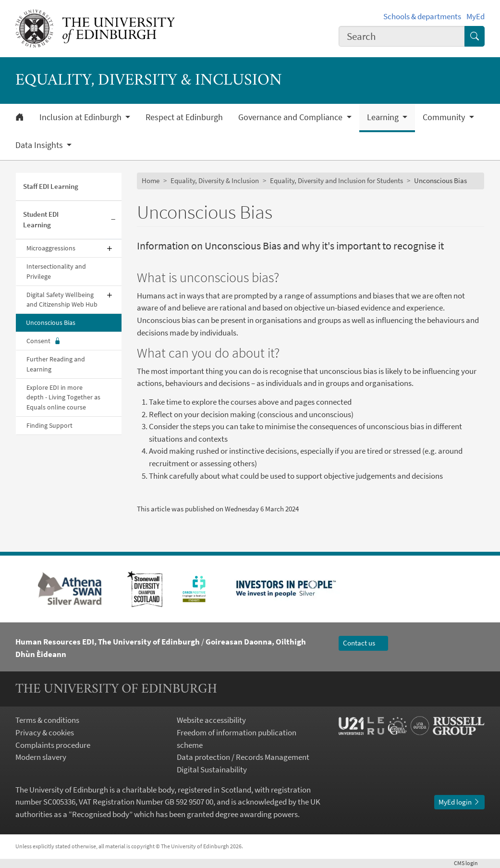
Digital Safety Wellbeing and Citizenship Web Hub (62, 300)
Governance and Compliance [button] (291, 117)
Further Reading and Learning (56, 364)
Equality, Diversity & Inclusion (215, 180)
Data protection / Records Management (243, 757)
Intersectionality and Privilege (56, 271)
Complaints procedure (53, 745)
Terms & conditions (47, 720)
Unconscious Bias (51, 322)
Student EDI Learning (41, 220)
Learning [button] (384, 117)
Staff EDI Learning (51, 186)
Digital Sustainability (212, 769)
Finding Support (49, 425)
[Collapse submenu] (113, 220)
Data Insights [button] (40, 145)
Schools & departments (422, 16)
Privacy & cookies (45, 732)
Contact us (363, 643)
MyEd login (459, 802)
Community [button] (445, 117)
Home (151, 180)
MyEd (476, 16)
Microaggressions (51, 248)
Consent (44, 341)
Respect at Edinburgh (184, 117)
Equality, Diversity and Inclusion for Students (336, 180)
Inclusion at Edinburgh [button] (81, 117)
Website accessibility (211, 720)
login (469, 863)
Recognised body (101, 814)
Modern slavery (41, 757)
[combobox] (402, 36)
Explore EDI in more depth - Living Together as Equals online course (63, 397)
